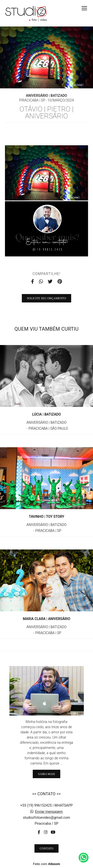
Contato (46, 848)
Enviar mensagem (49, 812)
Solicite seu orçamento (47, 298)
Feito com (46, 864)
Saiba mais (46, 774)
